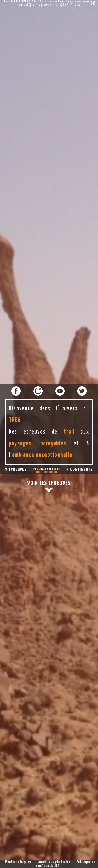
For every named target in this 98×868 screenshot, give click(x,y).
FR (93, 4)
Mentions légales (18, 862)
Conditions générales (54, 862)
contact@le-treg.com (33, 5)
